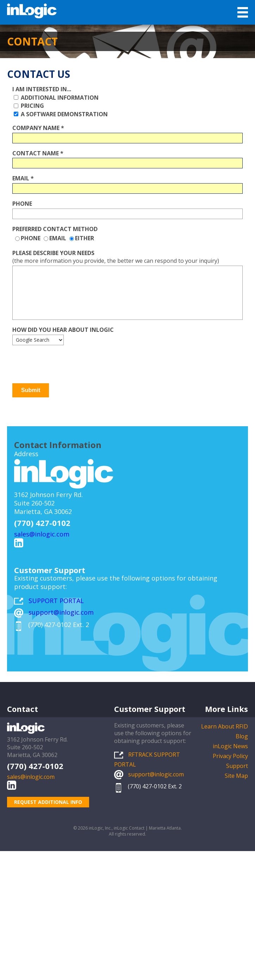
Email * (23, 178)
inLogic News (230, 746)
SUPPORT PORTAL (56, 601)
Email (58, 238)
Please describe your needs (53, 253)
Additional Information (59, 97)
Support (237, 766)
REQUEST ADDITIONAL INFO (48, 802)
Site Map (236, 776)
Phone (22, 204)
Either (85, 238)
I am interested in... (42, 89)
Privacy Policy (230, 756)
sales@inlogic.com (42, 534)
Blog (242, 736)
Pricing (32, 106)
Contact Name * (38, 153)
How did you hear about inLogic (63, 330)
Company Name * (38, 128)
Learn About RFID (225, 726)
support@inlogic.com (61, 612)
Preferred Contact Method (55, 229)
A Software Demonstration (64, 114)
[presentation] (66, 364)
